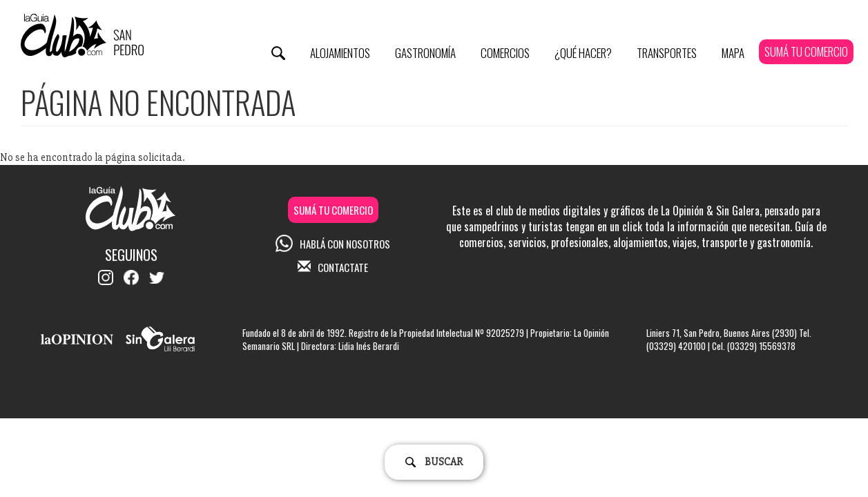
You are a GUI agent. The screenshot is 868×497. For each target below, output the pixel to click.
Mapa (733, 53)
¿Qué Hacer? (583, 53)
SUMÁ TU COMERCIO (806, 51)
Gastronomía (425, 53)
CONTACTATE (333, 267)
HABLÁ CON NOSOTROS (333, 244)
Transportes (667, 53)
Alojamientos (340, 53)
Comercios (505, 53)
